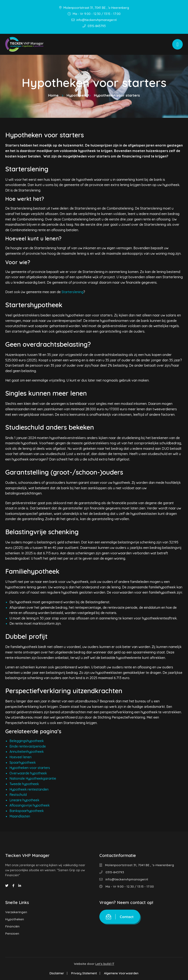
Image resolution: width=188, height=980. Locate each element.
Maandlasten (20, 816)
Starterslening (72, 292)
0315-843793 (94, 26)
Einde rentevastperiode (28, 746)
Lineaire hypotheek (24, 800)
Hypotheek (76, 95)
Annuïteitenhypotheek (27, 752)
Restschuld (18, 795)
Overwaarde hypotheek (28, 773)
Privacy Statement (84, 973)
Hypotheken (15, 919)
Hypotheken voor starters (30, 768)
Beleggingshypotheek (27, 741)
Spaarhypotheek (23, 762)
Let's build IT (105, 964)
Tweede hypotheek (24, 784)
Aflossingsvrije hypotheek (30, 805)
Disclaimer (57, 973)
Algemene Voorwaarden (121, 973)
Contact (120, 917)
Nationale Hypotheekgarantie (33, 778)
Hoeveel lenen (20, 757)
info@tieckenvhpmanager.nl (94, 20)
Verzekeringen (16, 912)
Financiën (12, 926)
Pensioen (12, 933)
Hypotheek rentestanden (29, 789)
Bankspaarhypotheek (27, 811)
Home (53, 95)
